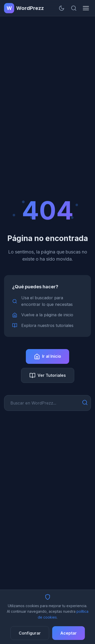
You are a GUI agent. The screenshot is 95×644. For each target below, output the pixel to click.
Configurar (30, 633)
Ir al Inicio (48, 356)
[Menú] (86, 8)
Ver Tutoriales (48, 376)
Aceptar (69, 633)
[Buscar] (74, 8)
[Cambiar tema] (62, 8)
